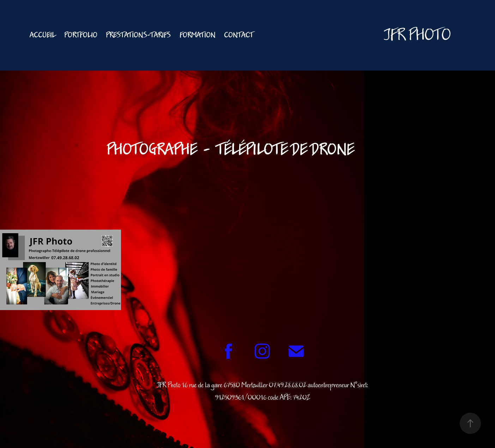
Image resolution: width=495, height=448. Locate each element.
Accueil (43, 35)
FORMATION (198, 35)
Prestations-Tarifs (138, 35)
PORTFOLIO (81, 35)
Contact (239, 35)
